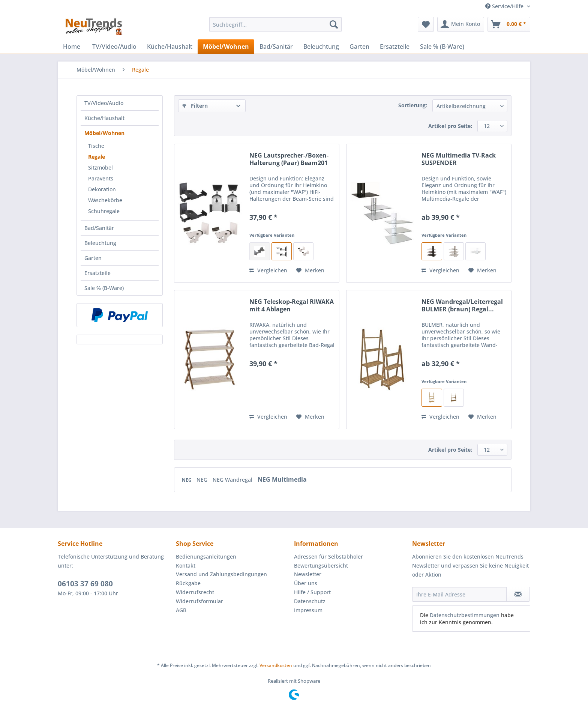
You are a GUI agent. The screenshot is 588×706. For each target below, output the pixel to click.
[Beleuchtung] (321, 47)
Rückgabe (188, 583)
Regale (97, 157)
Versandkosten (276, 665)
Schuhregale (104, 211)
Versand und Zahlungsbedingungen (221, 574)
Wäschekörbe (105, 200)
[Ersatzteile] (395, 47)
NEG (187, 480)
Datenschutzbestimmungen (465, 615)
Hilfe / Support (312, 592)
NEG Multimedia (282, 479)
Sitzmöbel (100, 167)
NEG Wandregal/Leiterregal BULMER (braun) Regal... (462, 305)
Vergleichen (268, 270)
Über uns (306, 583)
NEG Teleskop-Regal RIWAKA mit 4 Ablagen (292, 305)
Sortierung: (413, 105)
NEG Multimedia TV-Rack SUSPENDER (459, 159)
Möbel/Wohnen (104, 133)
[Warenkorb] (509, 24)
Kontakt (186, 566)
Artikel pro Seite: (450, 126)
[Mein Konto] (461, 24)
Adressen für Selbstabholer (328, 557)
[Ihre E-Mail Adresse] (459, 594)
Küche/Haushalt (104, 118)
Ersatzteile (97, 273)
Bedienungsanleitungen (206, 557)
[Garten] (359, 47)
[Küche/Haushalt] (170, 47)
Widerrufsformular (199, 601)
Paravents (101, 178)
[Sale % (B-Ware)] (442, 47)
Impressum (308, 610)
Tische (96, 146)
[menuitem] (275, 28)
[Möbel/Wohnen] (226, 47)
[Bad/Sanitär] (276, 47)
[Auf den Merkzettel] (310, 270)
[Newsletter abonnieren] (518, 594)
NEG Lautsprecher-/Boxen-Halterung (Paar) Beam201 (289, 159)
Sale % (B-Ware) (104, 288)
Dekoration (102, 189)
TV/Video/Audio (104, 103)
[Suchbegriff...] (275, 24)
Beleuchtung (100, 243)
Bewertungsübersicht (321, 566)
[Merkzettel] (426, 24)
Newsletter (308, 574)
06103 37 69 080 (85, 584)
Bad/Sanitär (99, 228)
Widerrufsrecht (195, 592)
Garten (93, 258)
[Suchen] (334, 24)
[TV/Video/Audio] (114, 47)
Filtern (195, 106)
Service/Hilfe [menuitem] (505, 6)
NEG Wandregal (233, 480)
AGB (181, 610)
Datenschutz (310, 601)
